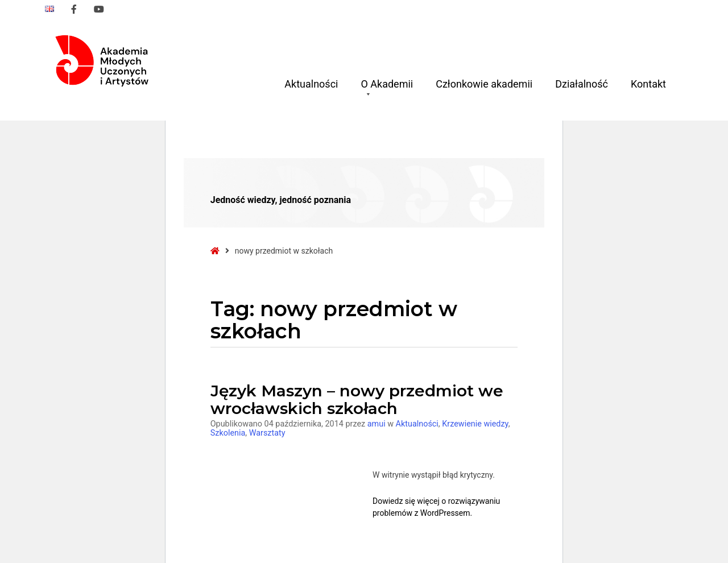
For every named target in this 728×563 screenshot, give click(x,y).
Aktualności (311, 84)
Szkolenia (228, 433)
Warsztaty (267, 433)
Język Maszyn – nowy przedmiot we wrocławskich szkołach (357, 400)
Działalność (582, 84)
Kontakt (648, 84)
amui (377, 424)
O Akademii (387, 88)
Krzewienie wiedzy (475, 424)
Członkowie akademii (484, 84)
